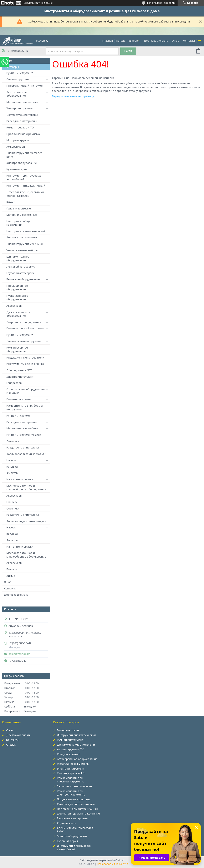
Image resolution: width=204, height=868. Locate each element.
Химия (11, 576)
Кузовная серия (17, 169)
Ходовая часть (16, 147)
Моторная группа (18, 140)
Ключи (11, 202)
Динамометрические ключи (76, 745)
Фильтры (12, 473)
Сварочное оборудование (24, 322)
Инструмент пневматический (26, 231)
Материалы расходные (22, 215)
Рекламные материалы (72, 818)
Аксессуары (14, 306)
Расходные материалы (22, 121)
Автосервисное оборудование (17, 94)
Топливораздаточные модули (26, 454)
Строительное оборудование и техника (26, 391)
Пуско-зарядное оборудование (17, 298)
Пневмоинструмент (20, 399)
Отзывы (11, 745)
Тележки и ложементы (22, 237)
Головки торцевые (19, 208)
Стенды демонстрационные (76, 804)
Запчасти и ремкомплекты (74, 786)
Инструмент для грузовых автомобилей (24, 177)
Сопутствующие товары (22, 115)
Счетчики (13, 441)
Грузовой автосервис (21, 273)
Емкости (12, 502)
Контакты (189, 41)
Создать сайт (32, 3)
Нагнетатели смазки (20, 479)
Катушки (12, 467)
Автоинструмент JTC (70, 749)
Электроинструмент (20, 108)
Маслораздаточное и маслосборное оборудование (26, 487)
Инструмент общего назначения (20, 223)
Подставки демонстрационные (78, 809)
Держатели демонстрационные (78, 813)
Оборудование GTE (19, 370)
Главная (108, 41)
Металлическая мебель (22, 102)
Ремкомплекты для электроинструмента (71, 793)
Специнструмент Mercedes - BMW (25, 155)
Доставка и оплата (156, 41)
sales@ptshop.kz (19, 654)
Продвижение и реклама (23, 134)
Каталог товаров (127, 41)
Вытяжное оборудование (23, 279)
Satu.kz (120, 860)
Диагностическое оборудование (18, 314)
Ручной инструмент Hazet (24, 435)
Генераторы (14, 383)
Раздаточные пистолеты (23, 447)
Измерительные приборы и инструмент (25, 407)
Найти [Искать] (128, 51)
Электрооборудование (22, 163)
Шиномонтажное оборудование (18, 258)
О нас (175, 41)
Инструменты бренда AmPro (25, 364)
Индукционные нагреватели (25, 357)
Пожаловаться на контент (113, 864)
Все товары (11, 67)
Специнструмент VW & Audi (25, 244)
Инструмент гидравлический (26, 186)
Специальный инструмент (24, 341)
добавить (170, 3)
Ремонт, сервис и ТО (20, 127)
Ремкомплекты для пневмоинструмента (71, 780)
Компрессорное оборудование (17, 349)
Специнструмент (18, 79)
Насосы (11, 460)
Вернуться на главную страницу (73, 96)
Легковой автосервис (21, 267)
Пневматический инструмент (26, 86)
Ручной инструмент (20, 73)
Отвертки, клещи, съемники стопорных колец (25, 194)
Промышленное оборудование (17, 288)
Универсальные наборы (22, 250)
